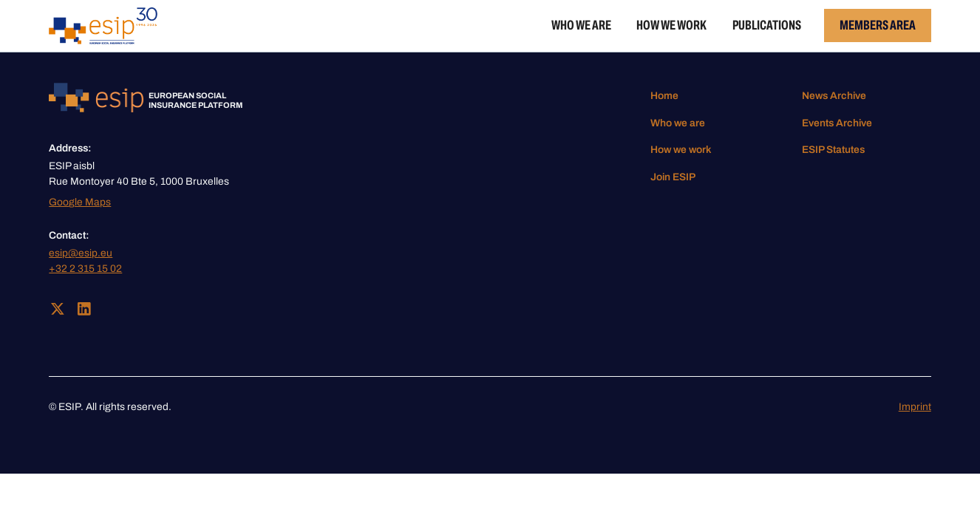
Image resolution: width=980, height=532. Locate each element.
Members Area (878, 25)
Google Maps (80, 202)
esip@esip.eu (81, 253)
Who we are (581, 25)
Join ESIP (673, 177)
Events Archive (837, 123)
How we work (671, 25)
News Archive (834, 96)
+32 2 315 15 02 (85, 269)
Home (664, 96)
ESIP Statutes (833, 150)
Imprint (915, 407)
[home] (103, 26)
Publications (767, 25)
